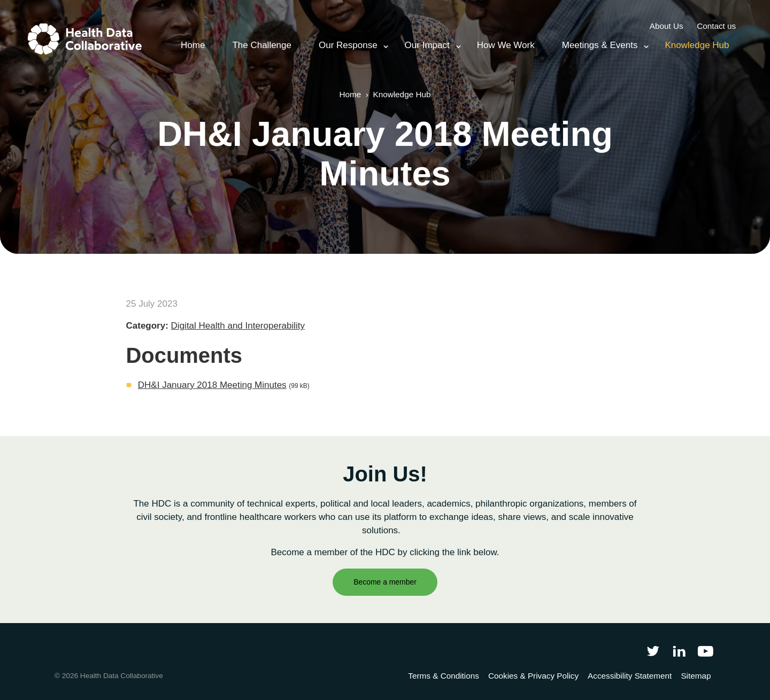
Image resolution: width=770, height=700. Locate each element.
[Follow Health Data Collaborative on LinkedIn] (679, 651)
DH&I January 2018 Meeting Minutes (212, 385)
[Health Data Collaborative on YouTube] (706, 651)
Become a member (385, 582)
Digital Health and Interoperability (238, 326)
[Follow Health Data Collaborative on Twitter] (653, 651)
